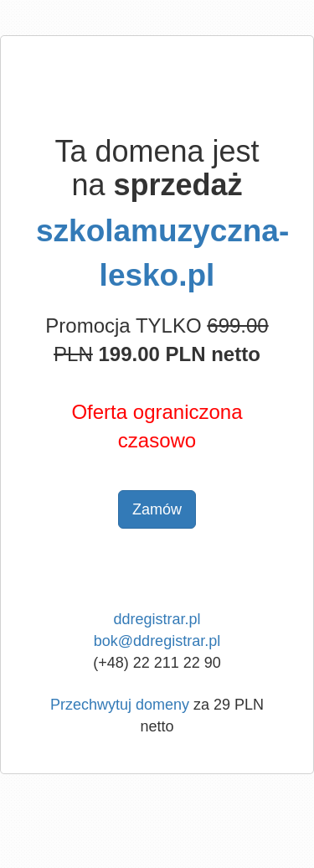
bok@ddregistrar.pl (157, 641)
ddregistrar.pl (157, 619)
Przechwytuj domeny (120, 705)
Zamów (157, 509)
